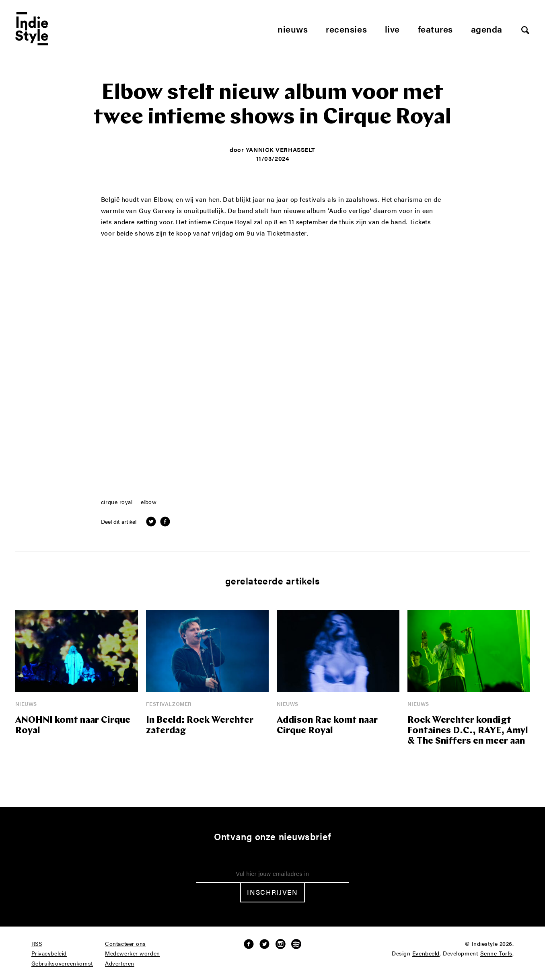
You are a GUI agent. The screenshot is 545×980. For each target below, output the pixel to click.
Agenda (487, 29)
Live (392, 29)
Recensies (346, 29)
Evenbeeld (426, 953)
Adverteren (120, 964)
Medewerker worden (133, 953)
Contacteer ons (125, 944)
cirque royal (117, 502)
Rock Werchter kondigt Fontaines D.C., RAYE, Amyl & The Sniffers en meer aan (468, 731)
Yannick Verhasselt (281, 149)
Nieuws (293, 29)
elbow (149, 502)
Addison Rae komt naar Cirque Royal (327, 726)
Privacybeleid (49, 953)
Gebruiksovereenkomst (62, 964)
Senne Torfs (496, 953)
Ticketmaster (287, 234)
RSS (37, 944)
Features (435, 29)
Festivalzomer (169, 704)
